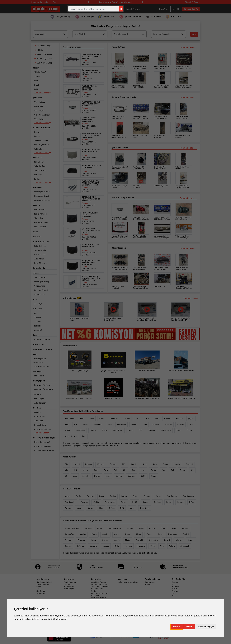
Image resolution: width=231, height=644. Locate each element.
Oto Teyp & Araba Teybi (99, 593)
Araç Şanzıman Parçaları (99, 584)
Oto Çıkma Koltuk (97, 589)
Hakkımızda (41, 593)
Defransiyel (95, 595)
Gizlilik (39, 587)
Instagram (175, 587)
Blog (173, 595)
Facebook (175, 582)
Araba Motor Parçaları (98, 582)
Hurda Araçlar (69, 589)
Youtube (175, 589)
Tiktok (174, 593)
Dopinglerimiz (150, 582)
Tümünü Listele (187, 248)
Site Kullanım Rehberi (44, 582)
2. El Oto (67, 584)
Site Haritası (41, 591)
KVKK (39, 589)
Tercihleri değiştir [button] (206, 627)
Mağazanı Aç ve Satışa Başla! (128, 582)
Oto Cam (94, 591)
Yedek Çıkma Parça (71, 582)
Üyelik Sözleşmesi (43, 584)
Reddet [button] (189, 627)
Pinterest (175, 591)
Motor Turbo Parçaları (98, 598)
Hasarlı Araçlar (69, 587)
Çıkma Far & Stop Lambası (100, 587)
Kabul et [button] (177, 627)
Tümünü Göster (43, 433)
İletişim (147, 584)
